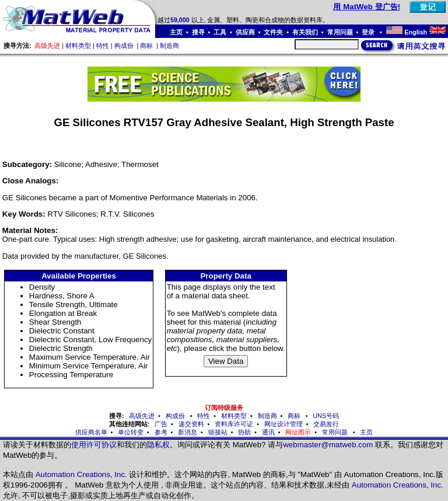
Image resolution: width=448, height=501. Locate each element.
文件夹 (273, 32)
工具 (220, 32)
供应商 (245, 32)
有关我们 (305, 32)
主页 (176, 32)
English (416, 32)
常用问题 (340, 32)
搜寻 (198, 32)
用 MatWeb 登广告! (367, 7)
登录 (369, 32)
